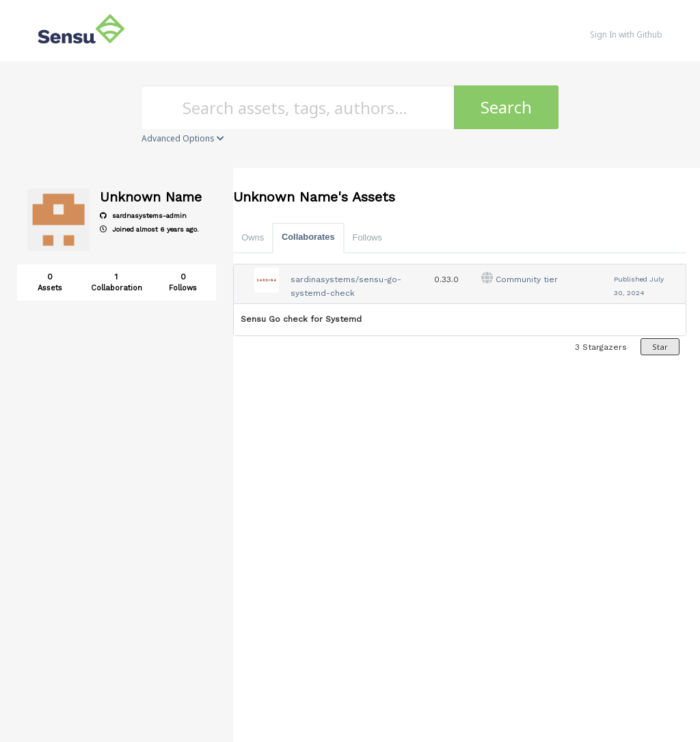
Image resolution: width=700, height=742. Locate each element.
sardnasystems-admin (143, 216)
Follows (367, 237)
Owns (253, 237)
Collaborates (308, 237)
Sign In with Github (626, 35)
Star (660, 347)
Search (506, 107)
